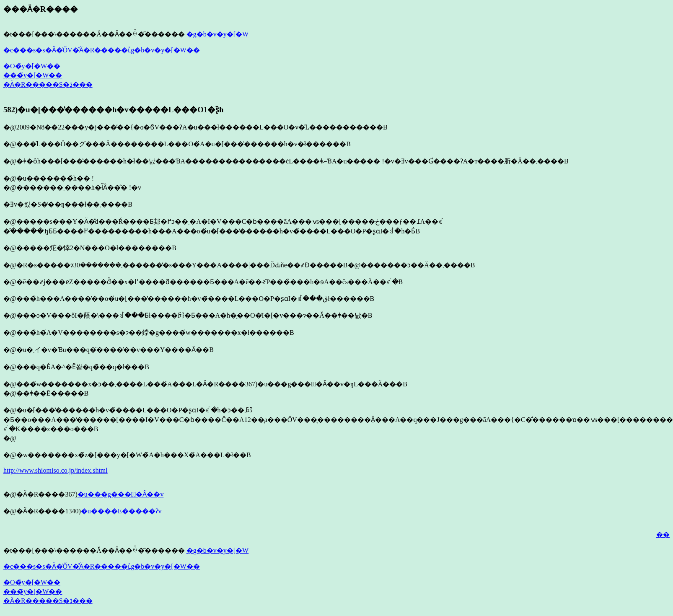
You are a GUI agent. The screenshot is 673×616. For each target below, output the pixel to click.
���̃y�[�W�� (33, 75)
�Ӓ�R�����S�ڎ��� (48, 84)
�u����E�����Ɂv (121, 511)
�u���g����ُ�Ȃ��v (121, 494)
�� (663, 534)
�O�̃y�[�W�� (32, 66)
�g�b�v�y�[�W (217, 34)
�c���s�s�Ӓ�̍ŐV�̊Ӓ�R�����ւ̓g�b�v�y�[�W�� (102, 50)
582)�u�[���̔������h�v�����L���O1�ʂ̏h (113, 110)
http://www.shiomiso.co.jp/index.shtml (56, 470)
